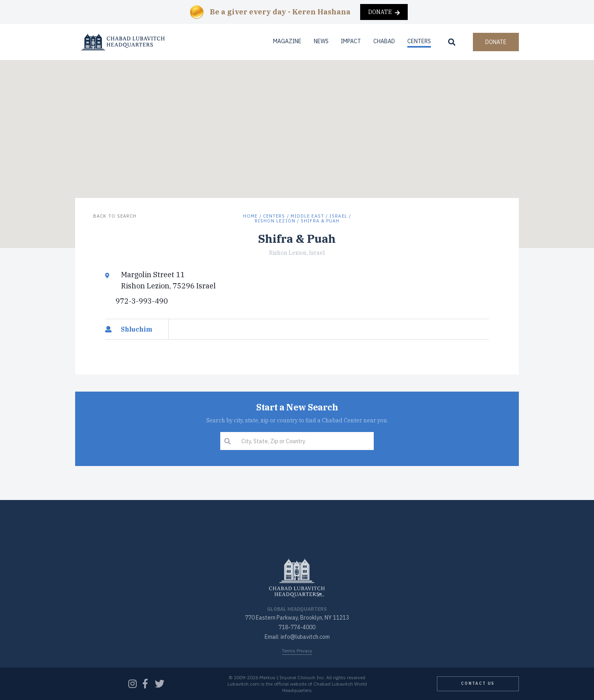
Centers (419, 41)
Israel (338, 216)
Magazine (287, 41)
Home (250, 216)
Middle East (307, 216)
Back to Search (115, 216)
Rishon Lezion (275, 221)
